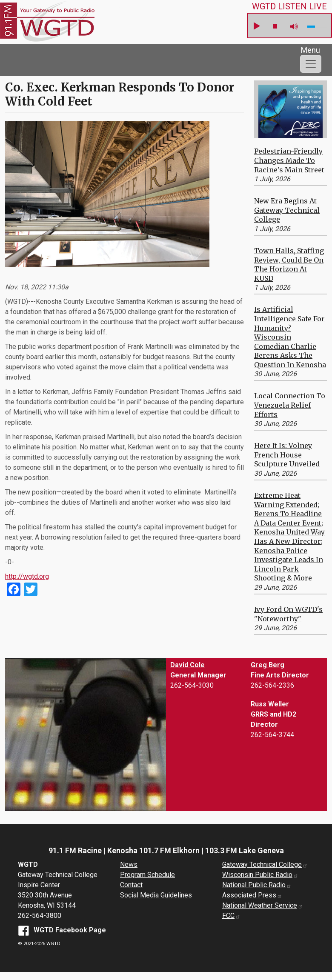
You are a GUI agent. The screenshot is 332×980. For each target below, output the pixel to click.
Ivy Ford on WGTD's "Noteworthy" (288, 614)
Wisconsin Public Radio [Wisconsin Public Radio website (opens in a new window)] (260, 875)
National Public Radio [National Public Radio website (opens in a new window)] (257, 885)
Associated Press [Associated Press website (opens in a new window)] (252, 895)
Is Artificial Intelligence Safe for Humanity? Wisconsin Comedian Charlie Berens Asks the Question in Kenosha (290, 337)
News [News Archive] (129, 864)
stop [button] (275, 26)
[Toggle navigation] (311, 64)
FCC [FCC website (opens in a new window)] (231, 916)
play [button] (256, 26)
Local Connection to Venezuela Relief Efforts (290, 405)
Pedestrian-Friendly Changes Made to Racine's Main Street (289, 160)
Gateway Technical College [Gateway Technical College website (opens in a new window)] (265, 864)
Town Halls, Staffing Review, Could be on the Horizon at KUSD (289, 264)
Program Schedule (147, 875)
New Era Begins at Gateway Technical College (287, 210)
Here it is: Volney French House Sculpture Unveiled (287, 455)
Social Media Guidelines (156, 895)
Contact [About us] (131, 885)
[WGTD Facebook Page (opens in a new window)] (62, 930)
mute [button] (294, 27)
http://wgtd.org (27, 576)
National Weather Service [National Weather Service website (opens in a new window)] (263, 905)
